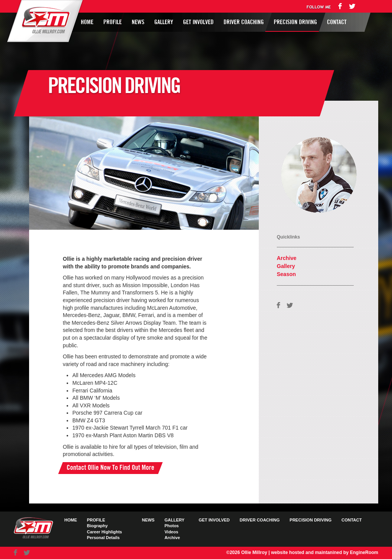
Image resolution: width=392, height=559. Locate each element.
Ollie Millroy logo (44, 21)
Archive (287, 258)
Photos (172, 526)
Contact (337, 22)
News (138, 22)
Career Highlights (105, 532)
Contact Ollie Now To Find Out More (110, 468)
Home (87, 22)
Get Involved (198, 22)
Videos (171, 532)
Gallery (164, 22)
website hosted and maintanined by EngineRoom (325, 552)
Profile (113, 22)
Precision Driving (295, 22)
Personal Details (103, 538)
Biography (97, 526)
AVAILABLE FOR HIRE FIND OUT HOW (295, 183)
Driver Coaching (244, 22)
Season (286, 274)
